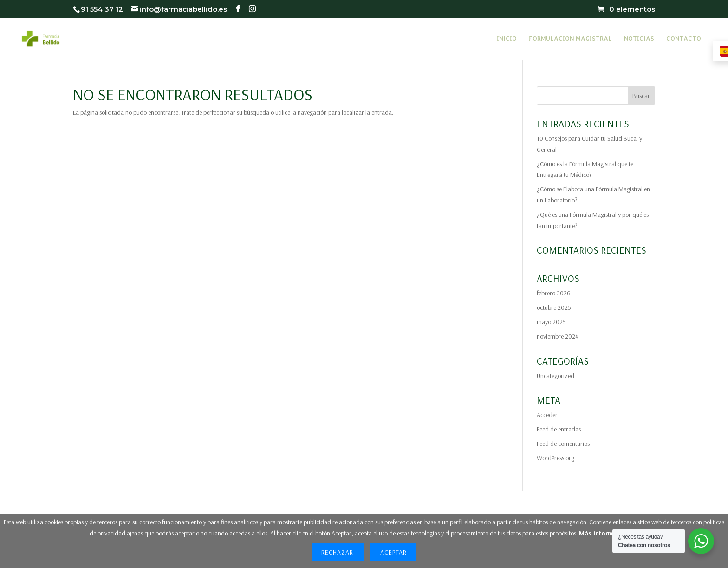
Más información (604, 533)
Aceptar (393, 552)
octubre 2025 (554, 307)
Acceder (547, 415)
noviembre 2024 (558, 336)
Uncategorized (556, 376)
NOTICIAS (639, 39)
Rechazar (337, 552)
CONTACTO (684, 39)
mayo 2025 (551, 322)
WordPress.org (556, 458)
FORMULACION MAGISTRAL (570, 39)
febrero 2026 (554, 293)
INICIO (507, 39)
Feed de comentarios (563, 444)
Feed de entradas (559, 429)
